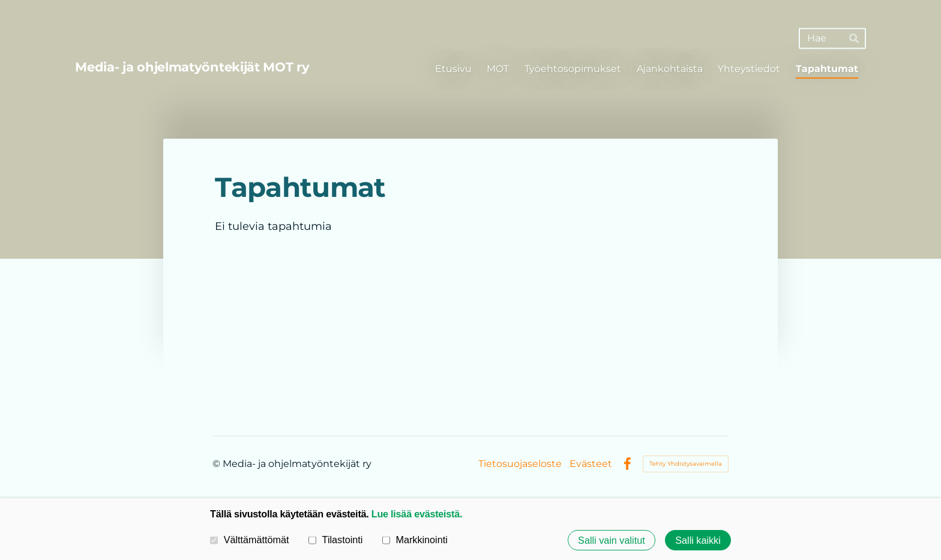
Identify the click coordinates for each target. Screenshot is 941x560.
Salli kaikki (698, 540)
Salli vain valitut (612, 540)
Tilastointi (335, 540)
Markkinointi (415, 540)
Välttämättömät (250, 540)
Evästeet (591, 464)
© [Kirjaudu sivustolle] (218, 464)
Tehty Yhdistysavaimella (686, 464)
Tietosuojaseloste (520, 464)
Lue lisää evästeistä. (417, 514)
